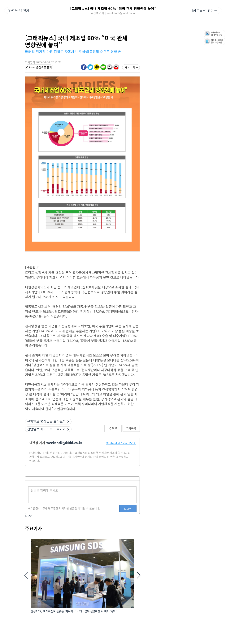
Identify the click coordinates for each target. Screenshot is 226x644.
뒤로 (113, 456)
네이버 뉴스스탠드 (35, 5)
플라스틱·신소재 (121, 37)
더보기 (29, 544)
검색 (173, 5)
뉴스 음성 (34, 95)
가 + (135, 95)
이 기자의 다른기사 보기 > (121, 471)
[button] (110, 95)
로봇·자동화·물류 (72, 37)
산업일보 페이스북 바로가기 (48, 457)
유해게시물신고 (192, 5)
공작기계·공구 (146, 37)
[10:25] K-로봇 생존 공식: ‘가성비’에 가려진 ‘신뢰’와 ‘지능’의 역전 (74, 45)
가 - (127, 95)
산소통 (196, 37)
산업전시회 (49, 37)
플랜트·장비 (168, 37)
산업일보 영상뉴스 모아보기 (48, 449)
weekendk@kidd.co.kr (64, 471)
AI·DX (184, 37)
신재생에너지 (97, 37)
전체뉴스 (31, 37)
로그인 (128, 537)
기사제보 (54, 5)
